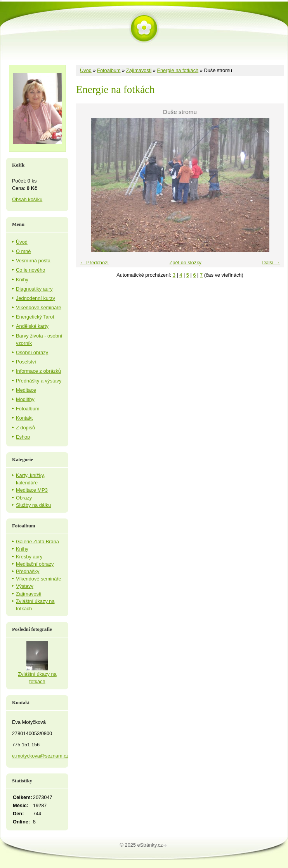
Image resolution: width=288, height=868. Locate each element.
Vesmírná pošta (33, 261)
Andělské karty (32, 326)
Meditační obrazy (35, 564)
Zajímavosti (139, 70)
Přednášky (28, 571)
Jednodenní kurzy (36, 298)
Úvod (86, 70)
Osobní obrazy (32, 352)
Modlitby (25, 399)
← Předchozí (94, 263)
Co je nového (30, 270)
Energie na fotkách (178, 70)
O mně (23, 251)
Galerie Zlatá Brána (37, 542)
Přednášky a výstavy (39, 381)
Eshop (23, 437)
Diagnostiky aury (34, 289)
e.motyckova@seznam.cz (40, 756)
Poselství (26, 362)
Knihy (22, 280)
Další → (271, 263)
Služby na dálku (33, 505)
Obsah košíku (27, 199)
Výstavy (25, 586)
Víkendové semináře (39, 307)
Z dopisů (25, 428)
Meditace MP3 (32, 490)
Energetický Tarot (35, 317)
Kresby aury (29, 557)
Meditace (26, 390)
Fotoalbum (109, 70)
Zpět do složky (185, 263)
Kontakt (24, 418)
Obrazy (24, 498)
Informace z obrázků (38, 371)
